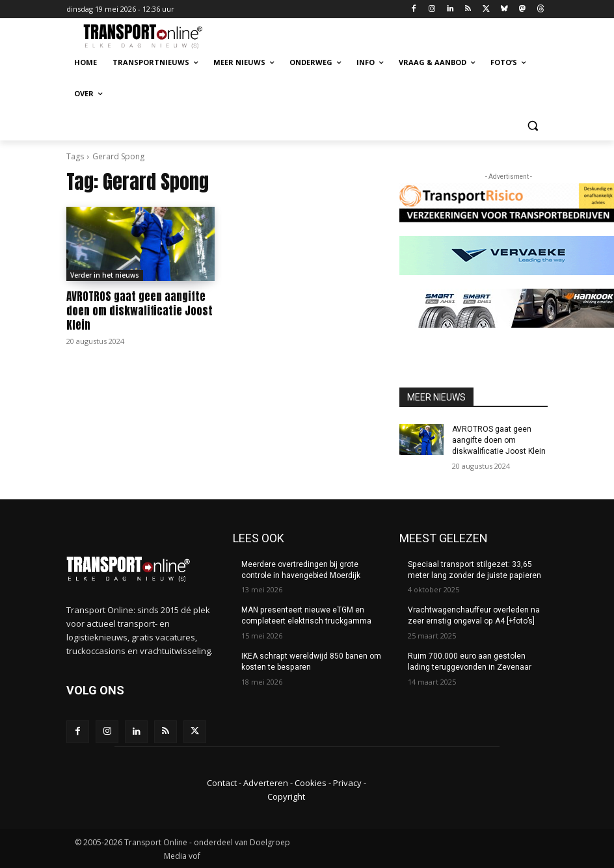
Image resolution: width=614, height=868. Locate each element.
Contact (222, 783)
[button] (532, 125)
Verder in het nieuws (105, 275)
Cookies (311, 783)
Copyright (286, 796)
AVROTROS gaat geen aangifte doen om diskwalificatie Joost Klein (140, 311)
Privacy (347, 783)
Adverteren (266, 783)
